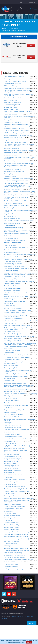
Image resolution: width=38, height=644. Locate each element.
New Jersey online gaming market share (16, 376)
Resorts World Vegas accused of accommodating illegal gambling (20, 211)
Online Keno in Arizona (11, 155)
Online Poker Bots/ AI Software (13, 203)
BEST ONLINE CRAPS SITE (13, 243)
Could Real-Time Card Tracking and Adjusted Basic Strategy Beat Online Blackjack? (18, 186)
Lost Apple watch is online (12, 523)
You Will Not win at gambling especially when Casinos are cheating (15, 316)
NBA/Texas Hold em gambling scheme (15, 133)
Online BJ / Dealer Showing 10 (13, 475)
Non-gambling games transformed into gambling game (20, 254)
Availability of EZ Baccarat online (14, 562)
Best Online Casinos (10, 245)
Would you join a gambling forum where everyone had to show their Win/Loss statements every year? (21, 274)
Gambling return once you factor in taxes (16, 548)
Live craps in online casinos (12, 332)
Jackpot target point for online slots (14, 448)
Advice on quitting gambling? (12, 284)
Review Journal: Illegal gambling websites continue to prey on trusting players (20, 329)
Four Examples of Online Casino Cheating (16, 430)
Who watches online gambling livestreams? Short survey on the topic (18, 363)
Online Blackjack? (9, 494)
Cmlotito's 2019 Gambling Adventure (15, 525)
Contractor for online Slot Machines (14, 506)
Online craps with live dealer (12, 350)
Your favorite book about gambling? (14, 480)
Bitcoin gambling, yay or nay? (13, 434)
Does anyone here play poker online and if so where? (20, 498)
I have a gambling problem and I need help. (17, 532)
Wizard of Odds (15, 616)
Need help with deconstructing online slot (16, 183)
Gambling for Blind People (12, 148)
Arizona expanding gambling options (15, 301)
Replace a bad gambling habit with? (14, 77)
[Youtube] (9, 594)
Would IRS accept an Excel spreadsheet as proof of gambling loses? (17, 501)
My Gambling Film (9, 378)
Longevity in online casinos (12, 140)
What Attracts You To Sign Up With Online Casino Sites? (20, 296)
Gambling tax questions (11, 567)
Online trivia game (9, 225)
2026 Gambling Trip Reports (12, 122)
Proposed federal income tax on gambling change (19, 163)
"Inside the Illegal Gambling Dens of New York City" (19, 259)
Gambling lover (8, 546)
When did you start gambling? (13, 470)
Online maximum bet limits (12, 252)
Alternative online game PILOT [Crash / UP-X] (17, 491)
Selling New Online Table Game (13, 509)
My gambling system (10, 463)
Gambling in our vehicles (11, 441)
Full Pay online (8, 303)
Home (4, 29)
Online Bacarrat (9, 408)
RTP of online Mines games (12, 86)
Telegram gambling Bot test (12, 218)
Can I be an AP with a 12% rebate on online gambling (20, 221)
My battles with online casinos (13, 391)
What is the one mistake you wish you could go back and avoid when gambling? (17, 128)
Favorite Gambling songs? (12, 530)
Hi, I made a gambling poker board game (16, 181)
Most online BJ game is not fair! (13, 264)
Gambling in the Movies (11, 461)
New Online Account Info (11, 366)
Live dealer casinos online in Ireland (15, 241)
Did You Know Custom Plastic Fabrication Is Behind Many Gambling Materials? (19, 145)
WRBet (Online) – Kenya (11, 109)
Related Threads (13, 29)
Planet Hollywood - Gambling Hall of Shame (17, 489)
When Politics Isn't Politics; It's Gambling (16, 537)
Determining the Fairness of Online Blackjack (17, 357)
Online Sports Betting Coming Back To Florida (17, 310)
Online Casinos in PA (10, 286)
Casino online (8, 236)
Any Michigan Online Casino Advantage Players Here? (16, 166)
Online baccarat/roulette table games (15, 98)
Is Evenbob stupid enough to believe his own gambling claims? (20, 294)
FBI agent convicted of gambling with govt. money (19, 389)
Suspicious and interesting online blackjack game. (19, 178)
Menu (33, 9)
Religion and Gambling (11, 114)
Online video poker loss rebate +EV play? (16, 248)
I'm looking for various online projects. (15, 81)
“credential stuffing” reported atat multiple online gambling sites (18, 371)
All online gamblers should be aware (15, 313)
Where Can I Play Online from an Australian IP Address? (21, 321)
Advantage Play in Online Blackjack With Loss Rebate (20, 150)
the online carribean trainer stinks (14, 153)
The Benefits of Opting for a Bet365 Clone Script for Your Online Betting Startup (19, 231)
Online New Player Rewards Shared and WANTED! (19, 195)
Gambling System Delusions (12, 84)
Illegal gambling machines (12, 120)
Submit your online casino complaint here (16, 234)
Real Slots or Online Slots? (12, 291)
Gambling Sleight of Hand (12, 466)
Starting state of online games (13, 338)
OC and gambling (9, 396)
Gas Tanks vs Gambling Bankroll (14, 414)
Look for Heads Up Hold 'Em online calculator (17, 374)
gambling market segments (12, 516)
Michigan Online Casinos (11, 454)
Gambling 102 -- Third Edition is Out (15, 277)
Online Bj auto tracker (10, 107)
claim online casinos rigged (12, 223)
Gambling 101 (8, 423)
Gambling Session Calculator (13, 456)
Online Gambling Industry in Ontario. (15, 487)
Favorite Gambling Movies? (12, 105)
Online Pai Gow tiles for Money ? (14, 319)
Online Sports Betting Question (13, 334)
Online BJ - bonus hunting (12, 401)
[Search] (21, 9)
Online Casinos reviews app (12, 403)
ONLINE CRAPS (9, 432)
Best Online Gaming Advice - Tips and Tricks (17, 326)
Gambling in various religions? (13, 437)
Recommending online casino (13, 102)
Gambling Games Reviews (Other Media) (16, 405)
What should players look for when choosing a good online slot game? (19, 95)
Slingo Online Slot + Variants (12, 214)
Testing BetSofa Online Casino (13, 417)
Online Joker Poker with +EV (12, 261)
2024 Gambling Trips (10, 208)
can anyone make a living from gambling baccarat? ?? (16, 198)
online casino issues (10, 513)
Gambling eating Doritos (11, 368)
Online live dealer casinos (12, 564)
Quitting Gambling (9, 306)
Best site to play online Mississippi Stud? (16, 355)
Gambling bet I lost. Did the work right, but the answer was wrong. (20, 420)
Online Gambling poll (10, 484)
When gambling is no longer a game (15, 266)
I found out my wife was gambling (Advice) (16, 539)
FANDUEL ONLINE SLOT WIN (13, 425)
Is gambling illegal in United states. (14, 172)
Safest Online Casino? (11, 412)
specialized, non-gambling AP (13, 482)
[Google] (14, 594)
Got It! (29, 642)
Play (31, 45)
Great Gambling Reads (11, 238)
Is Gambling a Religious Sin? (13, 341)
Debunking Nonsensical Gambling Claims (16, 534)
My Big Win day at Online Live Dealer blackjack (18, 446)
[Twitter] (4, 594)
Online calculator (9, 353)
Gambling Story (9, 174)
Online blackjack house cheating (13, 228)
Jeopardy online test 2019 (12, 527)
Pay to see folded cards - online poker (15, 142)
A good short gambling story (12, 279)
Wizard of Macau (25, 616)
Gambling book (8, 79)
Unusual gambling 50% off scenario (14, 557)
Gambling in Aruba (9, 496)
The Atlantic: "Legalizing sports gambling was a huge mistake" (19, 192)
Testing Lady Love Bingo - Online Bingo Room (16, 451)
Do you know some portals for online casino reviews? (20, 281)
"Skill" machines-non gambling (13, 553)
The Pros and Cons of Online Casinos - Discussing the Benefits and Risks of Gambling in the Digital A (20, 344)
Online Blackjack (9, 511)
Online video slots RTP (11, 444)
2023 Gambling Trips (10, 299)
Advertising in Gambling (11, 468)
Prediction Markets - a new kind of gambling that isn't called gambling (19, 91)
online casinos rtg (9, 473)
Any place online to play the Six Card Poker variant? (19, 336)
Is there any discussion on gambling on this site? (18, 135)
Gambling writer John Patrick (12, 427)
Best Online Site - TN (10, 323)
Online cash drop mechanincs (13, 288)
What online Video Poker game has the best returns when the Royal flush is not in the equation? (19, 386)
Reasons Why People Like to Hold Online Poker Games (20, 394)
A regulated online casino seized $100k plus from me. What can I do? (20, 117)
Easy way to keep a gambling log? (14, 410)
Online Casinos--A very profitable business (16, 550)
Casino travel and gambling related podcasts (17, 88)
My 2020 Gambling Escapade (13, 504)
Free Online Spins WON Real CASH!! (15, 201)
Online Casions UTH (10, 381)
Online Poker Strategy (10, 398)
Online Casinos (9, 477)
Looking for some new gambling (13, 569)
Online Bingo (8, 520)
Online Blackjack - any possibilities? (14, 555)
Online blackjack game (11, 543)
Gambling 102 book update (12, 360)
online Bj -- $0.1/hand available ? (14, 308)
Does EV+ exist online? (11, 100)
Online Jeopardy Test (10, 518)
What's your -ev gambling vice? (13, 137)
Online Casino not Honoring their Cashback (17, 131)
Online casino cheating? (11, 257)
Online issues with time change (13, 250)
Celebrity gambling (10, 161)
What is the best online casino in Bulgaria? (16, 206)
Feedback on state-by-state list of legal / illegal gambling (16, 347)
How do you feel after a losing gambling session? (18, 560)
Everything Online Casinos (12, 189)
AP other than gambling (11, 271)
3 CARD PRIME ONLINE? (12, 541)
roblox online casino (10, 176)
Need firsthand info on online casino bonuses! (17, 439)
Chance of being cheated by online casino (16, 268)
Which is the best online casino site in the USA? (18, 125)
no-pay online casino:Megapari (13, 459)
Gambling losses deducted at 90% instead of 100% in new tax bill (20, 158)
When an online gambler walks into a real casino (18, 112)
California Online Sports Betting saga (15, 383)
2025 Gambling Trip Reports (12, 169)
